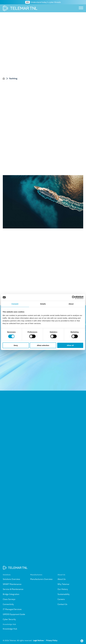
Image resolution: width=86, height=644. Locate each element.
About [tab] (71, 304)
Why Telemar (63, 584)
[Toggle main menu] (80, 8)
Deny (16, 345)
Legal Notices (38, 640)
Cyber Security (9, 619)
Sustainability (64, 594)
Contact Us (62, 604)
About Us (62, 579)
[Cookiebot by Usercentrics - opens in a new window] (74, 297)
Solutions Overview (11, 579)
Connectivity (8, 604)
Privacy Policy (52, 640)
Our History (63, 589)
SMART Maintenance (12, 584)
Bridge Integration (11, 594)
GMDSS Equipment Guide (14, 614)
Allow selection (43, 345)
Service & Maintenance (13, 589)
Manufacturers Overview (41, 579)
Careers (61, 599)
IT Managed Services (12, 609)
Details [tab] (43, 304)
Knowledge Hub (10, 629)
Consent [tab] (15, 304)
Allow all (70, 345)
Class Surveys (9, 599)
